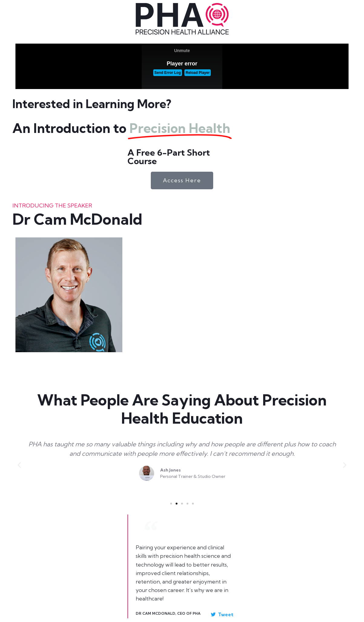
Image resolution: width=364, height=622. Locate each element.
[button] (19, 465)
